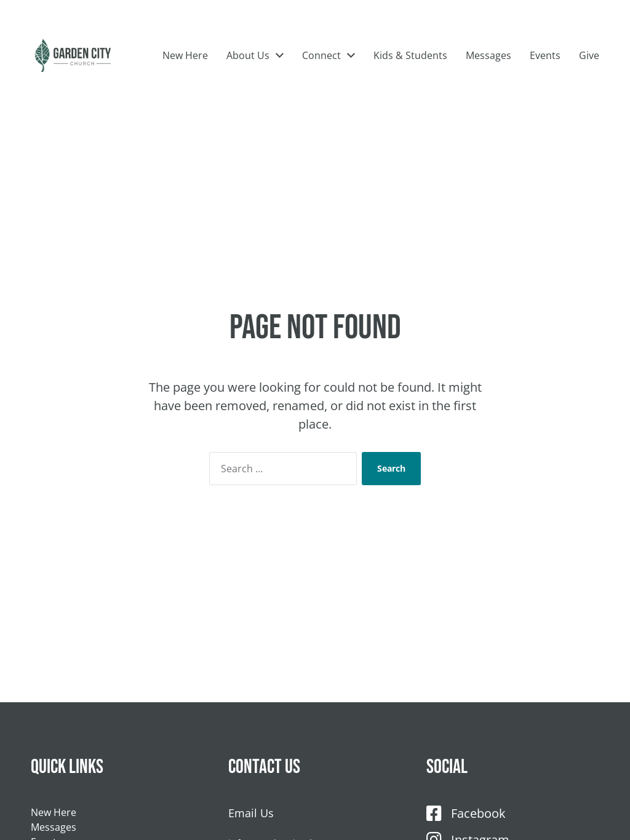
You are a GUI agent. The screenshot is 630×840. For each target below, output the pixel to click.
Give (589, 83)
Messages (576, 64)
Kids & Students (498, 64)
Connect (409, 64)
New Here (273, 64)
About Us (336, 64)
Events (545, 83)
